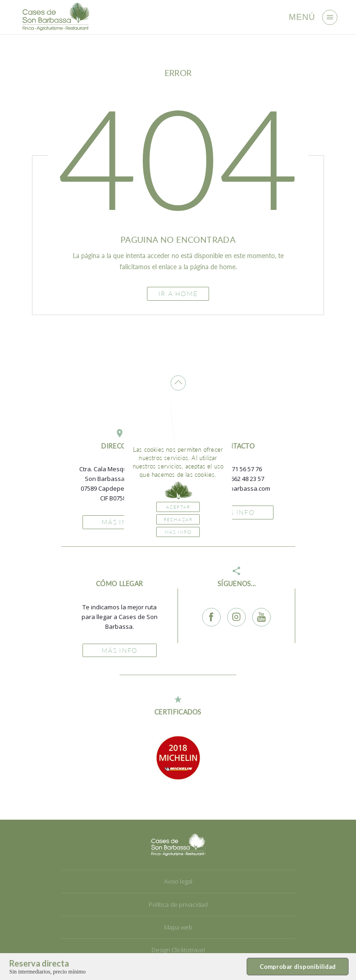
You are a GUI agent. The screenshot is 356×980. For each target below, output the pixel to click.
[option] (178, 758)
